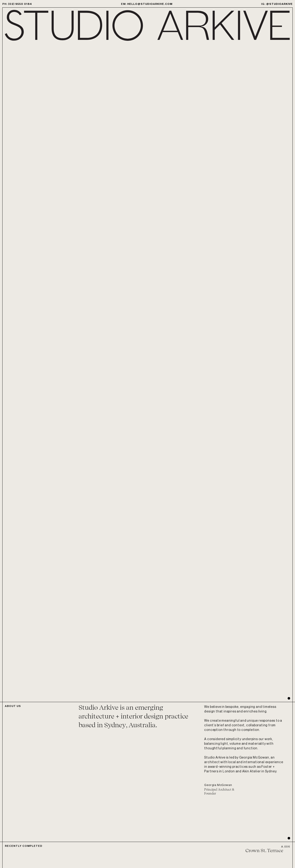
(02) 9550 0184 (20, 4)
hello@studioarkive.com (150, 4)
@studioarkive (279, 4)
